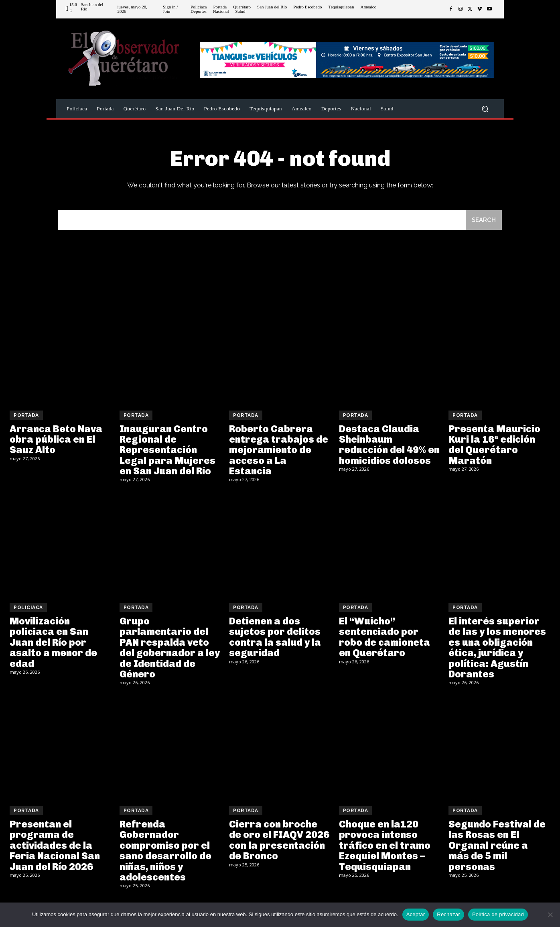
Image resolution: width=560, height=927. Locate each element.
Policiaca (28, 608)
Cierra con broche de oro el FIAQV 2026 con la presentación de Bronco (279, 840)
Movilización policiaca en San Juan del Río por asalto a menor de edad (53, 642)
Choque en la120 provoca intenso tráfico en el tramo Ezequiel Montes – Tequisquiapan (385, 845)
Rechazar (448, 914)
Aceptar (416, 914)
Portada (26, 415)
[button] (485, 109)
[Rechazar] (550, 915)
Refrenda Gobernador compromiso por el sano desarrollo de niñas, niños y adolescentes (165, 851)
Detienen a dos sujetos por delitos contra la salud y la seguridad (275, 637)
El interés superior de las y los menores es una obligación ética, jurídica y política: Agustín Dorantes (497, 647)
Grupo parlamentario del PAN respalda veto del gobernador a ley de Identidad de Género (170, 647)
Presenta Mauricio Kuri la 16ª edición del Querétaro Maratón (494, 445)
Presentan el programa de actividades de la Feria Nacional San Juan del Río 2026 (55, 845)
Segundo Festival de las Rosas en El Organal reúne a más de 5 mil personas (497, 845)
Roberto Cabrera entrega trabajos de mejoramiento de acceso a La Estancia (279, 450)
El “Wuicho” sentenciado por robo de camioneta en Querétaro (384, 637)
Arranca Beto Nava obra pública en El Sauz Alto (56, 439)
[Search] (484, 220)
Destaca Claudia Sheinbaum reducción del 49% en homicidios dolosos (389, 445)
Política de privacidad (498, 914)
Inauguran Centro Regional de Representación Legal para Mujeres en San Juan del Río (167, 450)
